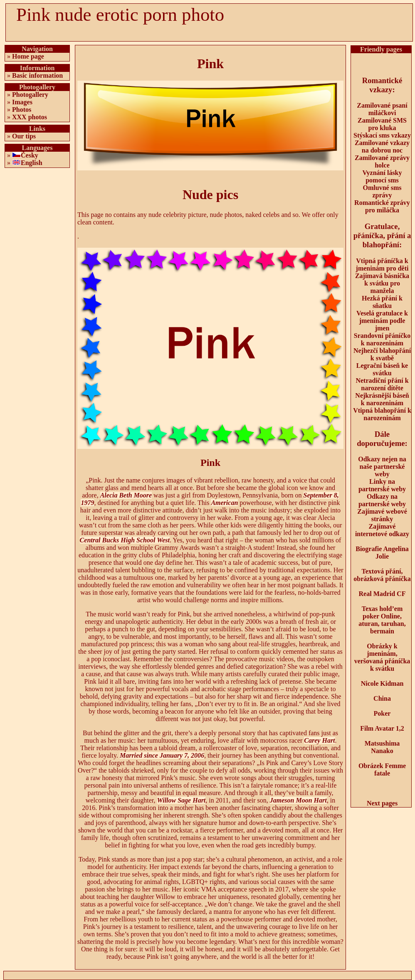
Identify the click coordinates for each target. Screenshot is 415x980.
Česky (30, 155)
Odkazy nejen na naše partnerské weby (382, 467)
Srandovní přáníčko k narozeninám (382, 339)
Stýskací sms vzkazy (382, 135)
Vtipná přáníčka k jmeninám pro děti (382, 265)
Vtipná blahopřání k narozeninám (382, 414)
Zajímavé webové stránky (382, 515)
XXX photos (30, 117)
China (382, 698)
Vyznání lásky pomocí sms (382, 176)
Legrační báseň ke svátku (382, 369)
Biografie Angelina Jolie (382, 553)
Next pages (382, 803)
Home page (28, 56)
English (32, 163)
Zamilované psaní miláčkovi (382, 109)
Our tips (24, 136)
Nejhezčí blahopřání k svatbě (382, 354)
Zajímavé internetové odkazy (382, 530)
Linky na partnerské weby (382, 485)
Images (22, 102)
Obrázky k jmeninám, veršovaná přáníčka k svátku (382, 657)
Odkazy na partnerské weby (382, 500)
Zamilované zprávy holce (382, 161)
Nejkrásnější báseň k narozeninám (382, 399)
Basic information (37, 75)
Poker (382, 713)
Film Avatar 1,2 (382, 728)
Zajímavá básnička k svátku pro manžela (382, 283)
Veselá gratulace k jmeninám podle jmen (382, 321)
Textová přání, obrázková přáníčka (382, 575)
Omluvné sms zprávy (382, 191)
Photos (22, 110)
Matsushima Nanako (382, 747)
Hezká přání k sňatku (382, 302)
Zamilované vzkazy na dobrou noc (382, 147)
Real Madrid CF (382, 594)
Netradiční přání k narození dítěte (382, 384)
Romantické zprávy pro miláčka (382, 206)
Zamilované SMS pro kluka (382, 124)
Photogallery (30, 95)
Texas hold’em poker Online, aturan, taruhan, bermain (382, 620)
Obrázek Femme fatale (382, 769)
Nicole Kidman (382, 683)
